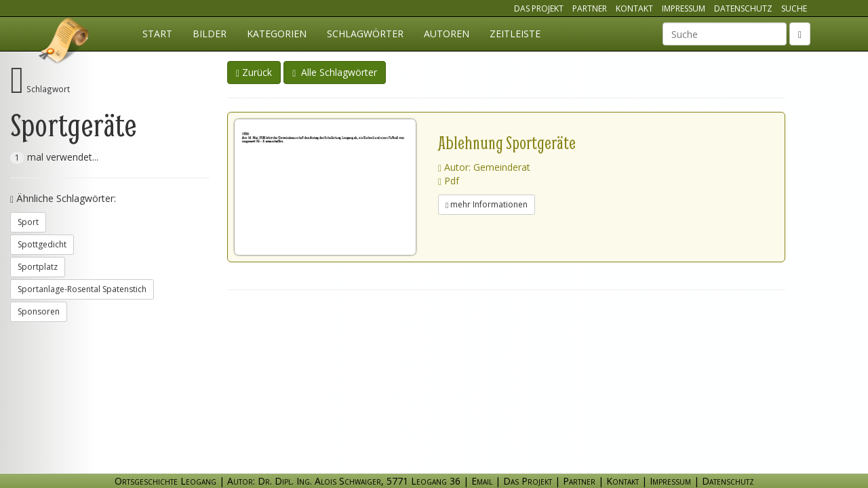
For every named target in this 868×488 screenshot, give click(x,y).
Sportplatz (38, 267)
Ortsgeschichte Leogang (64, 43)
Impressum (684, 8)
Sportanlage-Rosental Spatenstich (82, 289)
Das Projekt (539, 8)
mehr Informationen (487, 204)
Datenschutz (743, 8)
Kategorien (277, 34)
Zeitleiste (515, 34)
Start (157, 34)
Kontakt (634, 8)
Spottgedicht (42, 244)
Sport (28, 222)
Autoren (447, 34)
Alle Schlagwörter (335, 72)
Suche (794, 8)
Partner (590, 8)
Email (482, 481)
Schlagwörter (365, 34)
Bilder (210, 34)
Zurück (254, 72)
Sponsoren (39, 311)
